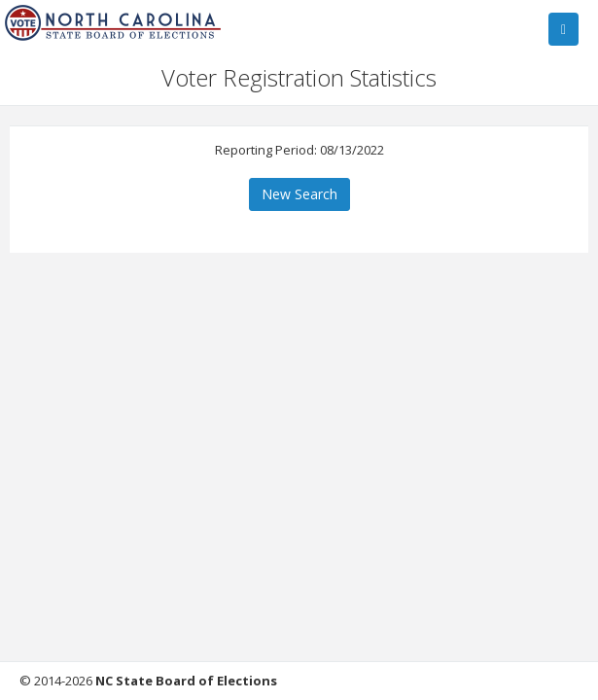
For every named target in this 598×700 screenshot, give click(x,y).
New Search (299, 194)
